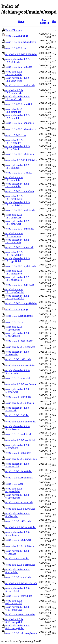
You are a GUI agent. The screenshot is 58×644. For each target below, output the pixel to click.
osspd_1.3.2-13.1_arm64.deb (20, 229)
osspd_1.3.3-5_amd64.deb (18, 434)
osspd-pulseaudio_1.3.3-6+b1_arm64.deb (17, 608)
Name (21, 21)
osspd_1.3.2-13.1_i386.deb (19, 173)
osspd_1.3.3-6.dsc (14, 484)
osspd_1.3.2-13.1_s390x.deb (20, 154)
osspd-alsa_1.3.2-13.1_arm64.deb (14, 216)
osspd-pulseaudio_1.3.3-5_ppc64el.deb (17, 334)
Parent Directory (14, 30)
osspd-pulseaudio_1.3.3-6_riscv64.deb (17, 590)
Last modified (44, 21)
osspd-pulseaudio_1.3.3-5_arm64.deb (17, 390)
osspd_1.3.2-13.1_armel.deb (19, 247)
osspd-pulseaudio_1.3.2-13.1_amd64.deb (17, 204)
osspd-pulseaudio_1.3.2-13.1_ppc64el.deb (17, 260)
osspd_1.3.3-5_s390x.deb (18, 359)
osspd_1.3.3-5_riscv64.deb (19, 471)
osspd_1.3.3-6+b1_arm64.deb (20, 615)
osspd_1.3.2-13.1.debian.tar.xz (21, 129)
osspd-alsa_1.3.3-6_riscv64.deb (21, 583)
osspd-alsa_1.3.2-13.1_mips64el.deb (15, 291)
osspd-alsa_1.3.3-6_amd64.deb (21, 527)
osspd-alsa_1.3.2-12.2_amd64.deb (14, 73)
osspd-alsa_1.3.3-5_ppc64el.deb (14, 328)
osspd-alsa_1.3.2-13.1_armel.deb (14, 235)
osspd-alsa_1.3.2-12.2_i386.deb (21, 54)
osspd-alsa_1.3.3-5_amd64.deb (21, 422)
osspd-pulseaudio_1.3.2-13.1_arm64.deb (17, 222)
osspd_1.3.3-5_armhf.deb (18, 453)
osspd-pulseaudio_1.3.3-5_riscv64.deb (17, 465)
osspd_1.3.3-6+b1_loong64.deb (21, 633)
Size (54, 21)
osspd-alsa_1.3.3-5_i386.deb (20, 403)
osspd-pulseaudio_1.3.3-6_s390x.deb (17, 515)
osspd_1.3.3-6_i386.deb (17, 559)
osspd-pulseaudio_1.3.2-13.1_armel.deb (17, 241)
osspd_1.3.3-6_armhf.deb (18, 577)
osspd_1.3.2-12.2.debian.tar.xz (21, 42)
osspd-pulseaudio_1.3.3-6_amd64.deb (17, 534)
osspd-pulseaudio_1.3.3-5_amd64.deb (17, 428)
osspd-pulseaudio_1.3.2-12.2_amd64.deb (17, 79)
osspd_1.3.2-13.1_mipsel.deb (20, 285)
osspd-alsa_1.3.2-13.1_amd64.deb (14, 198)
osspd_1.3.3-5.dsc (14, 322)
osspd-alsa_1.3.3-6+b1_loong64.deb (15, 621)
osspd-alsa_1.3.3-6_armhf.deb (20, 565)
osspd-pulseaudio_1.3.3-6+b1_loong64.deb (17, 627)
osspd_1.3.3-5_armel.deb (18, 378)
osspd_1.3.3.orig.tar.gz (17, 310)
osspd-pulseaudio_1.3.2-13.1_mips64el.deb (17, 297)
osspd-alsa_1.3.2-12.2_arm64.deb (14, 92)
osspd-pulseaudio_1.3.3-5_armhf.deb (17, 446)
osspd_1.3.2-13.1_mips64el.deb (21, 303)
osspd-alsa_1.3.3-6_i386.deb (20, 546)
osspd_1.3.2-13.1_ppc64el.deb (21, 266)
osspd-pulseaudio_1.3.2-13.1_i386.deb (17, 166)
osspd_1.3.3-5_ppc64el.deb (19, 341)
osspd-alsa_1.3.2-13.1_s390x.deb (14, 142)
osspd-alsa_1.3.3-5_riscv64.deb (21, 459)
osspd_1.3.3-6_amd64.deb (18, 540)
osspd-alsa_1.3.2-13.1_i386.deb (21, 160)
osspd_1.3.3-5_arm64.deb (18, 397)
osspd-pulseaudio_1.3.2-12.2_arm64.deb (17, 98)
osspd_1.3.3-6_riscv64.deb (19, 596)
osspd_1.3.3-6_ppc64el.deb (19, 502)
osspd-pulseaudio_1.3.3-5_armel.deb (17, 372)
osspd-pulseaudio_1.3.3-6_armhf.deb (17, 571)
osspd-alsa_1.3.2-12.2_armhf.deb (14, 110)
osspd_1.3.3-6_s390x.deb (18, 521)
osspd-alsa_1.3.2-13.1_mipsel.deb (14, 272)
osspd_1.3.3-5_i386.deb (17, 415)
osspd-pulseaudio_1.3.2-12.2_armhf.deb (17, 117)
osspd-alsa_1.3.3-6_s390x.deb (20, 509)
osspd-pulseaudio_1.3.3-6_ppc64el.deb (17, 496)
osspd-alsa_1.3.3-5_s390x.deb (20, 347)
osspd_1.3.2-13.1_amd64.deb (20, 210)
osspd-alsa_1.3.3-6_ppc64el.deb (14, 490)
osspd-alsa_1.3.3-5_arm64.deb (21, 384)
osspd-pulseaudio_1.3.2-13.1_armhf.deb (17, 185)
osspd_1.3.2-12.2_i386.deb (19, 67)
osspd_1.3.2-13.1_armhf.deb (20, 191)
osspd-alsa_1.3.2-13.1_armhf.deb (14, 179)
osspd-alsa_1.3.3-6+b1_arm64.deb (14, 602)
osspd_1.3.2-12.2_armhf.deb (20, 123)
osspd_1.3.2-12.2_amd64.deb (20, 85)
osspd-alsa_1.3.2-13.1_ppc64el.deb (14, 254)
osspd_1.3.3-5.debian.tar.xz (19, 316)
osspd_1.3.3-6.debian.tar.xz (19, 478)
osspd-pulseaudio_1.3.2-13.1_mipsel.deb (17, 278)
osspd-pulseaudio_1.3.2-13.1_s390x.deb (17, 148)
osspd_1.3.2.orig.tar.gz (17, 36)
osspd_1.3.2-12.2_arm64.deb (20, 104)
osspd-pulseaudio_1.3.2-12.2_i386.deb (17, 61)
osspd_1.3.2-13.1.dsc (16, 135)
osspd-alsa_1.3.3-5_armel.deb (20, 366)
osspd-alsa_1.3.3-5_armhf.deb (20, 440)
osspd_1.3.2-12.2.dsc (16, 48)
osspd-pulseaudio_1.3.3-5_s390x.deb (17, 353)
